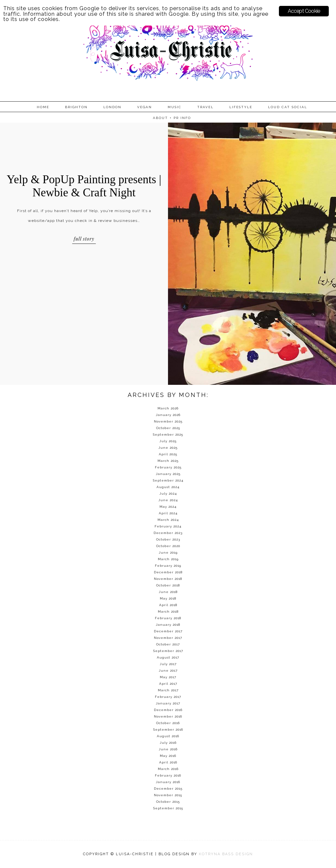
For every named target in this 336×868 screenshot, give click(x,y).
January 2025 (168, 474)
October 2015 (168, 802)
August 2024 (168, 487)
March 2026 (168, 408)
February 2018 (168, 618)
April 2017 (168, 684)
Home (43, 107)
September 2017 (168, 651)
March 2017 (168, 690)
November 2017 (168, 638)
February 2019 (168, 566)
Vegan (145, 107)
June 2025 (168, 448)
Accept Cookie (304, 11)
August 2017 (168, 657)
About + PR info (172, 118)
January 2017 (168, 703)
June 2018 (168, 592)
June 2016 (168, 749)
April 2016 (168, 762)
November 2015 (168, 795)
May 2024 (168, 507)
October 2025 (168, 428)
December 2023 (168, 533)
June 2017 (168, 671)
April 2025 (168, 454)
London (112, 107)
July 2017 (168, 664)
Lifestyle (241, 107)
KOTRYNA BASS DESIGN (226, 854)
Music (175, 107)
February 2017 (168, 697)
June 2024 (168, 500)
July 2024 (168, 493)
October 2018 (168, 585)
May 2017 (168, 677)
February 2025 (168, 467)
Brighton (76, 107)
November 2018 (168, 579)
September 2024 (168, 480)
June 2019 (168, 552)
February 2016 (168, 775)
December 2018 (168, 572)
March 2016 (168, 769)
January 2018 (168, 625)
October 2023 (168, 539)
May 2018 (168, 598)
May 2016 (168, 756)
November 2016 (168, 716)
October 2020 (168, 546)
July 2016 (168, 743)
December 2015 (168, 789)
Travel (205, 107)
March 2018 (168, 612)
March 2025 (168, 461)
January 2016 (168, 782)
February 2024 (168, 526)
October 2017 (168, 644)
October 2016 (168, 723)
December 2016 (168, 710)
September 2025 (168, 434)
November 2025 (168, 421)
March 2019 (168, 559)
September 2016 (168, 730)
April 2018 (168, 605)
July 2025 (168, 441)
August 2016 (168, 736)
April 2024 (168, 513)
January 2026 (168, 415)
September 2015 (168, 808)
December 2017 (168, 631)
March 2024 (168, 520)
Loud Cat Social (288, 107)
